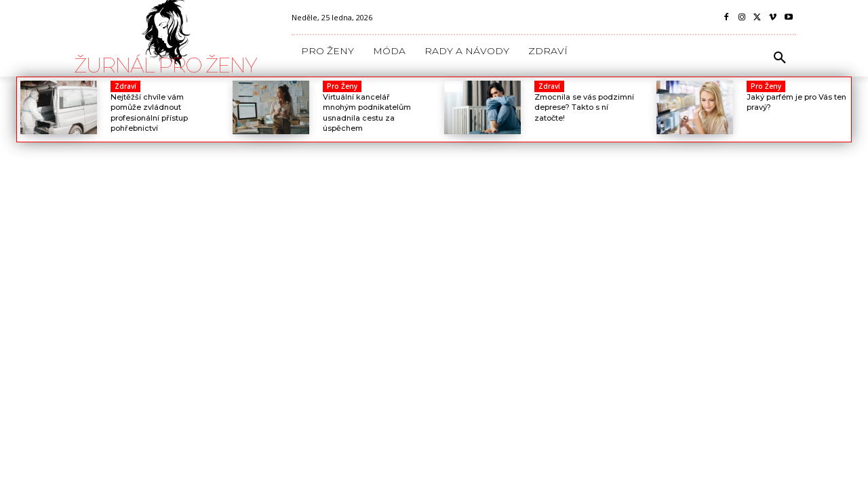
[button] (780, 58)
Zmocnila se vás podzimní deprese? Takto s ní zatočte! (584, 107)
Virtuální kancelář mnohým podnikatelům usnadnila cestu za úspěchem (367, 113)
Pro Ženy (342, 86)
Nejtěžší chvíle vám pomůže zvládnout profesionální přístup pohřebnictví (149, 113)
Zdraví (125, 86)
